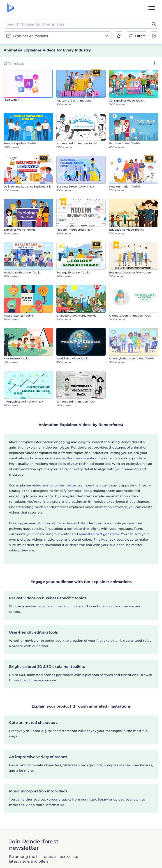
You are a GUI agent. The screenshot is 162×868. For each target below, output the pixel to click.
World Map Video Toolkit (73, 358)
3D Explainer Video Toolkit (127, 101)
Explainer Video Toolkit (125, 143)
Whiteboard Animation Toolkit (77, 143)
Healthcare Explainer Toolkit (23, 272)
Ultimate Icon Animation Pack (130, 316)
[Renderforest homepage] (11, 8)
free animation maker (91, 458)
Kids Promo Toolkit (17, 358)
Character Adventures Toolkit (76, 316)
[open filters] (137, 36)
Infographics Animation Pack (23, 402)
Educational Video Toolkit (126, 230)
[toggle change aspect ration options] (154, 36)
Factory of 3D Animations (74, 101)
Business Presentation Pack (75, 186)
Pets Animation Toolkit (125, 186)
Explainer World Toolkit (19, 230)
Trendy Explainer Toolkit (20, 143)
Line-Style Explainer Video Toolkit (132, 358)
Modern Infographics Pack (74, 230)
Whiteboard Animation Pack (76, 402)
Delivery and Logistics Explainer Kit (27, 186)
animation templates (59, 485)
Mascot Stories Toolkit (18, 316)
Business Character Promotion (130, 272)
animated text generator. (100, 534)
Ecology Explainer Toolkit (73, 272)
